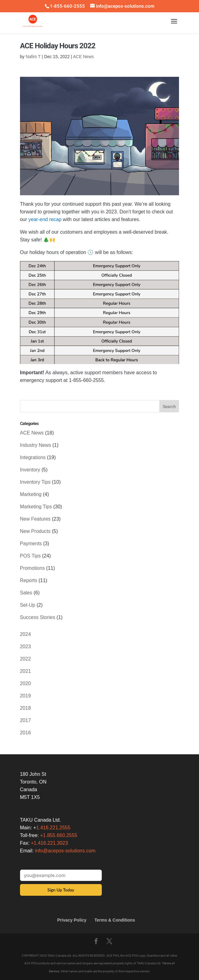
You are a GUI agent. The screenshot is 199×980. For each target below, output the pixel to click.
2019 (26, 696)
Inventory (30, 470)
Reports (29, 580)
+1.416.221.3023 (49, 843)
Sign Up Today (61, 890)
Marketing (31, 494)
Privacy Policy (72, 920)
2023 (26, 647)
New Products (35, 531)
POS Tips (30, 556)
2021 (26, 671)
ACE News (83, 57)
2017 (26, 720)
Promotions (32, 568)
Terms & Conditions (115, 920)
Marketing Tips (36, 507)
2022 (26, 659)
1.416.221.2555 (53, 828)
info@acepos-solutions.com (65, 851)
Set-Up (28, 605)
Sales (26, 593)
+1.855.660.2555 (59, 835)
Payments (31, 544)
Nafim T (33, 57)
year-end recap (45, 219)
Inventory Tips (35, 482)
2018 (26, 708)
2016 (26, 733)
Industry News (36, 445)
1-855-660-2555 (67, 6)
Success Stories (38, 617)
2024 (26, 634)
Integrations (33, 457)
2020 (26, 683)
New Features (35, 519)
